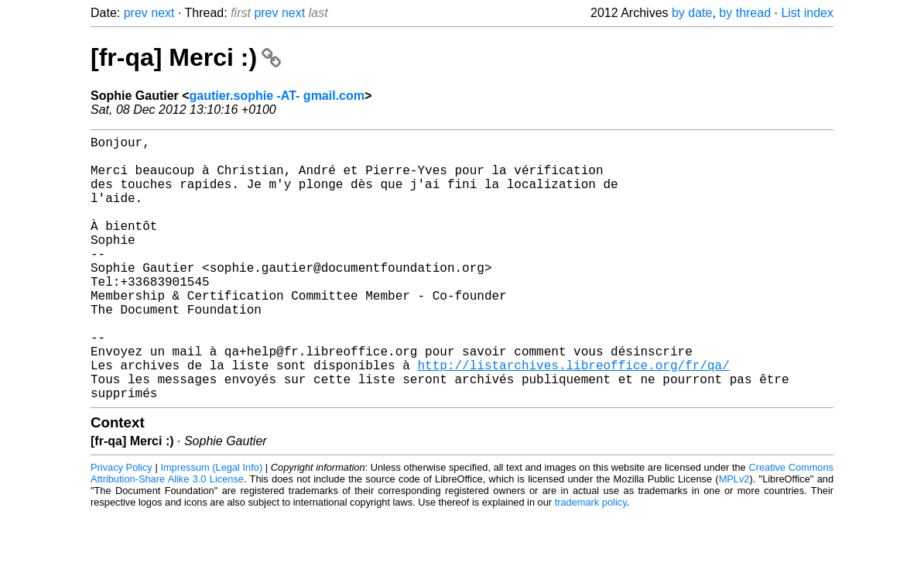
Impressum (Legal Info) (211, 526)
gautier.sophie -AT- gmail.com (277, 96)
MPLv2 (734, 538)
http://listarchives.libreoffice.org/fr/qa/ (573, 417)
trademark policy (591, 561)
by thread (745, 13)
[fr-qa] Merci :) (186, 57)
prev (136, 13)
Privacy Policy (121, 526)
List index (807, 13)
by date (692, 13)
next (163, 13)
